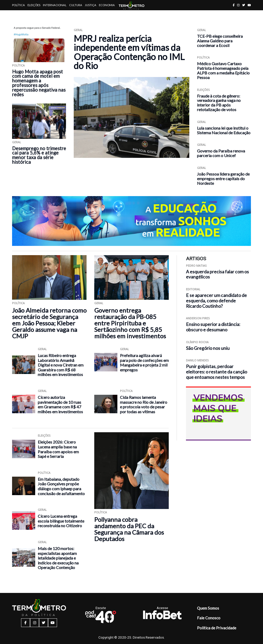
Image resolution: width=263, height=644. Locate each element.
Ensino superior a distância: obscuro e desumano (213, 327)
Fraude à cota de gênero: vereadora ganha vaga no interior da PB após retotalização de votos (219, 103)
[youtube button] (249, 5)
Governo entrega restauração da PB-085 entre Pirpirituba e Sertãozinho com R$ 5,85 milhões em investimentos (130, 323)
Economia (107, 5)
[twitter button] (244, 5)
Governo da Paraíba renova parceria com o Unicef (221, 153)
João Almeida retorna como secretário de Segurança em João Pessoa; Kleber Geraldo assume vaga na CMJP (49, 323)
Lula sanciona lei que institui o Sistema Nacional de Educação (224, 130)
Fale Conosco (209, 618)
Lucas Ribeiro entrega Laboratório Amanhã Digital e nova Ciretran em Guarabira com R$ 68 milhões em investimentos (61, 365)
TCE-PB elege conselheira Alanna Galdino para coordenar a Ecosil (220, 41)
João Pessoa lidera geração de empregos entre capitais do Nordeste (223, 179)
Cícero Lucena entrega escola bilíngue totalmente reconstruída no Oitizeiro (61, 521)
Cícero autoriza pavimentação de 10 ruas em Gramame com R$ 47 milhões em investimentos (60, 404)
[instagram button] (238, 5)
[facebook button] (234, 5)
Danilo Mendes (197, 360)
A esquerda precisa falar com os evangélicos (217, 274)
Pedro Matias (196, 266)
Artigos (18, 15)
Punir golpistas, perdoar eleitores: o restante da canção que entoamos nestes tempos (217, 372)
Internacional (55, 5)
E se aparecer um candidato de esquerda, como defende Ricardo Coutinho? (216, 301)
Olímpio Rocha (197, 342)
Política (18, 5)
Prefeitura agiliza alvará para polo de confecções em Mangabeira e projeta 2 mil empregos (144, 363)
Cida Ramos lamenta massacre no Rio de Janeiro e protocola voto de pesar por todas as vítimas (144, 404)
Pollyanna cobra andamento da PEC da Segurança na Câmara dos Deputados (129, 529)
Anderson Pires (198, 318)
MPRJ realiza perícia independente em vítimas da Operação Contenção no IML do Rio (129, 52)
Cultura (76, 5)
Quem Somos (208, 608)
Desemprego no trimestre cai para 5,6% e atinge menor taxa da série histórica (39, 155)
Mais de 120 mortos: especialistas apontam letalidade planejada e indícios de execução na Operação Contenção (58, 558)
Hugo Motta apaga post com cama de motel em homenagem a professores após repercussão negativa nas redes (39, 83)
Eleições (34, 5)
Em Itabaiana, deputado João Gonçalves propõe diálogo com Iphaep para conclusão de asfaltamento (61, 486)
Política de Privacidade (217, 628)
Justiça (91, 5)
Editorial (193, 289)
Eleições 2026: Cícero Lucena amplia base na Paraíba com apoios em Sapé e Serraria (58, 449)
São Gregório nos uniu (208, 348)
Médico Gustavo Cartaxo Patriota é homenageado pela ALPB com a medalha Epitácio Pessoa (223, 70)
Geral (17, 142)
